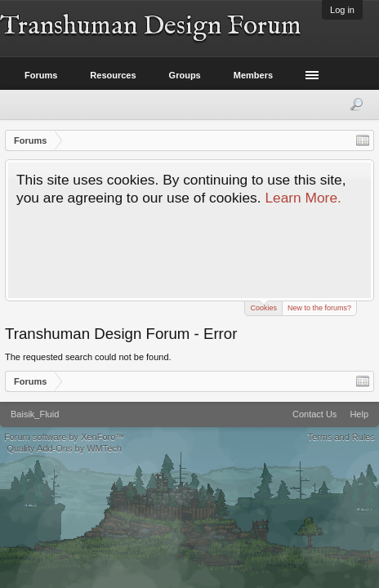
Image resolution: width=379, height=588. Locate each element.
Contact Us (314, 414)
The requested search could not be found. (88, 357)
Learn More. (303, 198)
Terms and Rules (341, 437)
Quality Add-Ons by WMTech (64, 448)
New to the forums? (319, 308)
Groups (185, 75)
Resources (113, 75)
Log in (342, 10)
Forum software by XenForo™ (64, 437)
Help (359, 414)
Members (253, 75)
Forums (41, 75)
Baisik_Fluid (35, 414)
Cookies (263, 307)
